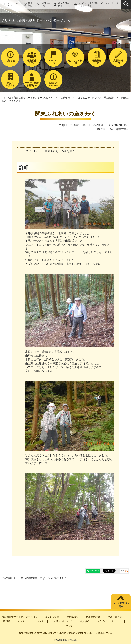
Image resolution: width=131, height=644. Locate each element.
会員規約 (85, 621)
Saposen (53, 84)
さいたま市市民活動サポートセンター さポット (27, 98)
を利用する (32, 84)
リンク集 (39, 621)
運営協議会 (72, 617)
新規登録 (30, 4)
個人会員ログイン (64, 4)
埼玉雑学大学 (118, 129)
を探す (32, 62)
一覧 (53, 62)
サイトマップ (65, 626)
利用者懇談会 (93, 617)
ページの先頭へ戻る (121, 605)
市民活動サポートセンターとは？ (20, 617)
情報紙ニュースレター (15, 621)
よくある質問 (52, 617)
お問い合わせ (46, 4)
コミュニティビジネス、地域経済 (96, 98)
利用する (10, 84)
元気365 (72, 640)
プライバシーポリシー (109, 621)
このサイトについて (13, 4)
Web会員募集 (115, 617)
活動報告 (65, 98)
